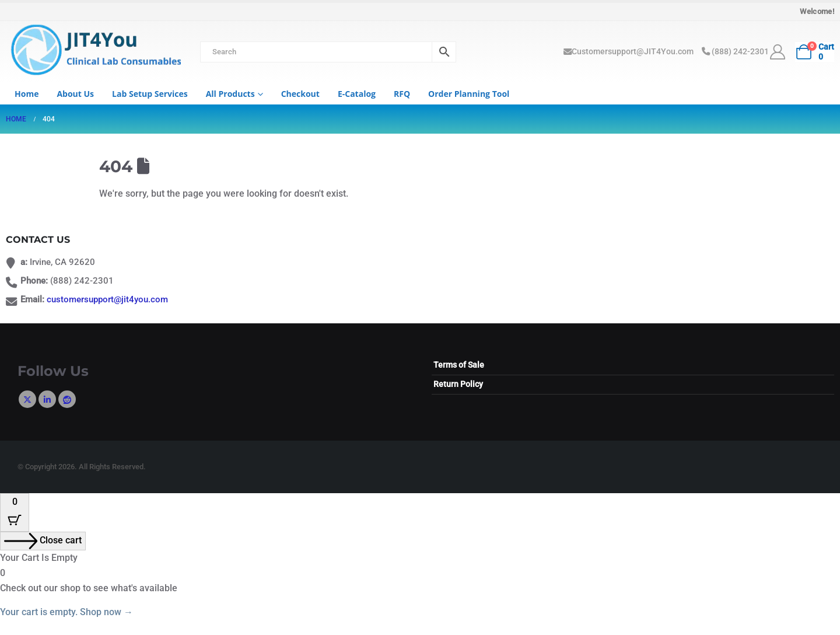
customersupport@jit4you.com (107, 299)
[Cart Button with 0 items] (15, 512)
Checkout (300, 94)
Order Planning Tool (469, 94)
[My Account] (778, 52)
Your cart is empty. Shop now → (66, 612)
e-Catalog (357, 94)
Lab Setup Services (150, 94)
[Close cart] (43, 541)
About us (75, 94)
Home (27, 94)
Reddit (67, 399)
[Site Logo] (93, 51)
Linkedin (47, 399)
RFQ (402, 94)
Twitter (27, 399)
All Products (230, 94)
